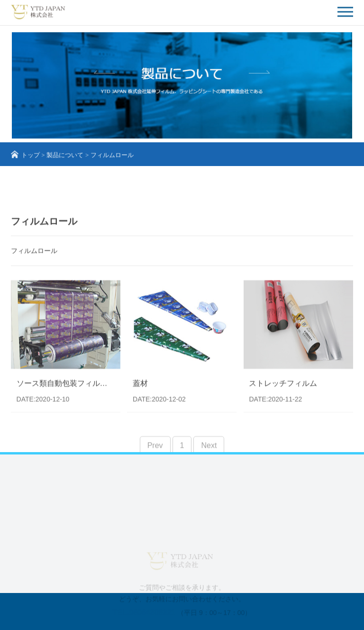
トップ (31, 157)
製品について (65, 157)
